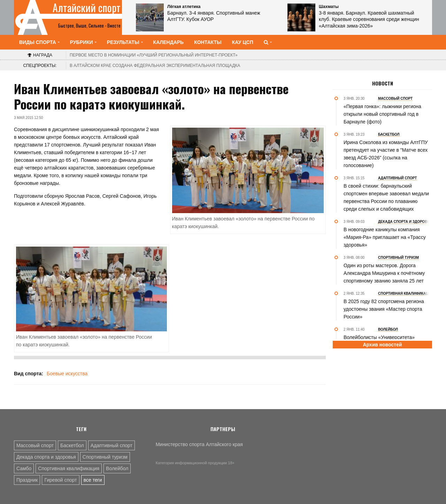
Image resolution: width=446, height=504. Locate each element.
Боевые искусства (67, 374)
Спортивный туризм (105, 457)
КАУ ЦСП (243, 42)
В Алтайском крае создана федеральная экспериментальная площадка (155, 66)
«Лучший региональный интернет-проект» (154, 55)
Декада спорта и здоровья (46, 457)
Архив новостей (382, 345)
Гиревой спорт (60, 480)
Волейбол (117, 468)
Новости (383, 83)
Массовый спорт (35, 445)
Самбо (24, 468)
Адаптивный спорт (111, 445)
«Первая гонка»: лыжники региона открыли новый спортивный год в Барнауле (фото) (382, 114)
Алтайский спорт (87, 8)
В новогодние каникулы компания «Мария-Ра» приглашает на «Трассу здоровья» (385, 237)
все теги (93, 480)
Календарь (169, 42)
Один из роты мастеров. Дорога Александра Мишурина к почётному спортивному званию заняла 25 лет (384, 273)
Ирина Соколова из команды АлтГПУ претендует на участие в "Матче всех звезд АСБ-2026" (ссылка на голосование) (386, 154)
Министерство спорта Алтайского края (199, 444)
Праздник (27, 480)
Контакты (208, 42)
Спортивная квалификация (69, 468)
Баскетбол (72, 445)
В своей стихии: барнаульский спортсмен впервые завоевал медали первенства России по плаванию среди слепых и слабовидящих (386, 197)
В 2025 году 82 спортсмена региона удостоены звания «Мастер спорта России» (384, 309)
